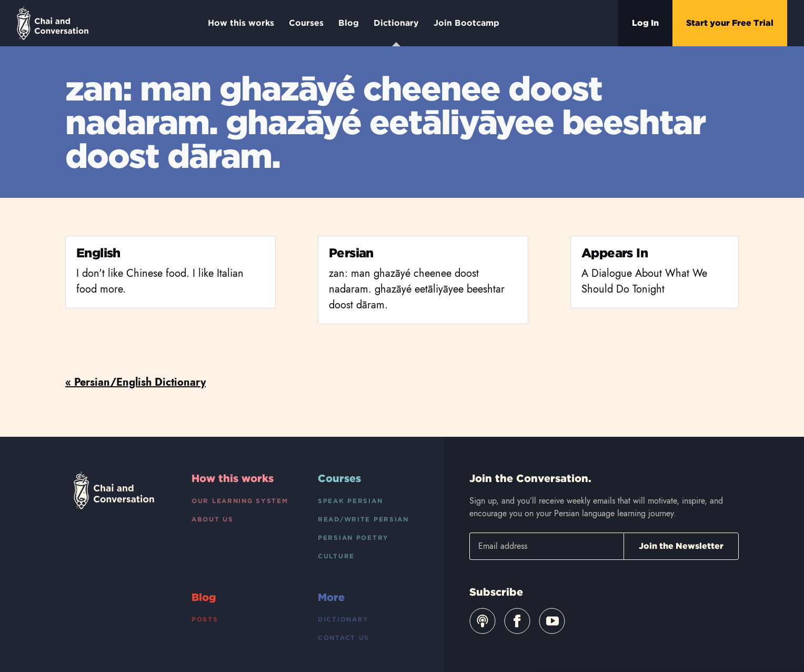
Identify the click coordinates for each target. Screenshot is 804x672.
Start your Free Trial (730, 23)
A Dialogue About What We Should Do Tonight (644, 281)
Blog (349, 23)
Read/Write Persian (363, 519)
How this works (241, 23)
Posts (205, 619)
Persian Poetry (353, 538)
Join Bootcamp (466, 23)
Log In (645, 23)
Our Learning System (240, 501)
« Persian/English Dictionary (135, 382)
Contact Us (344, 638)
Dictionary (396, 32)
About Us (213, 519)
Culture (336, 556)
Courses (306, 23)
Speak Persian (350, 501)
